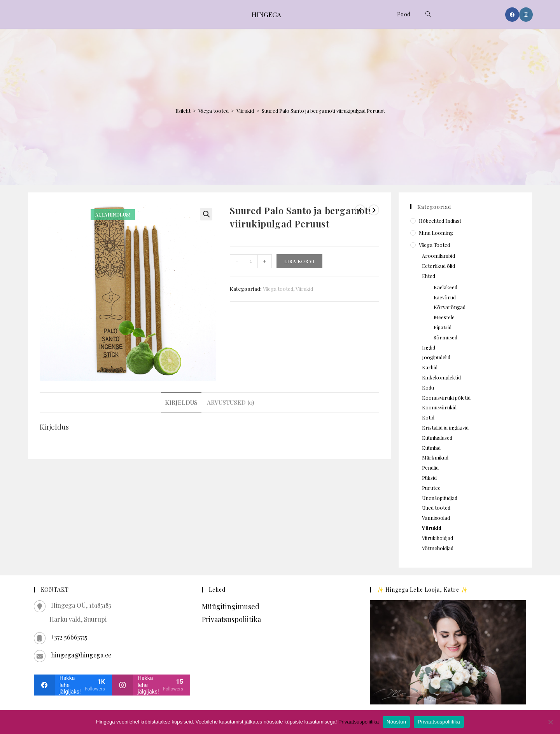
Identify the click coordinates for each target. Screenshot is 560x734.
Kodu (428, 387)
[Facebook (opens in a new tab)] (512, 15)
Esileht (183, 111)
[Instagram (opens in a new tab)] (526, 15)
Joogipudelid (436, 357)
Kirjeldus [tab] (181, 402)
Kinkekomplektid (441, 377)
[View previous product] (360, 210)
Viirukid (245, 111)
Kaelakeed (445, 287)
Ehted (429, 276)
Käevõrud (445, 297)
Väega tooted (213, 111)
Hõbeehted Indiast (440, 221)
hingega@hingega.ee (81, 655)
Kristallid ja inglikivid (445, 427)
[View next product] (374, 210)
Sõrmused (445, 337)
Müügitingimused (231, 606)
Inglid (429, 347)
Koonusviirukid (439, 407)
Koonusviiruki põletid (446, 398)
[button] (206, 214)
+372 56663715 (69, 637)
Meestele (444, 317)
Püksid (429, 478)
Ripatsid (443, 327)
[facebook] (73, 685)
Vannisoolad (436, 518)
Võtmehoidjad (438, 548)
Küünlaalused (437, 438)
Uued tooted (436, 508)
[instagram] (151, 685)
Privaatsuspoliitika (231, 619)
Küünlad (431, 448)
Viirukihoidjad (437, 538)
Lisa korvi (299, 261)
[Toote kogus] (251, 261)
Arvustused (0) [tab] (231, 402)
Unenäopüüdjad (440, 498)
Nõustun (396, 722)
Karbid (430, 367)
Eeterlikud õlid (438, 266)
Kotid (428, 417)
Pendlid (430, 467)
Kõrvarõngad (450, 307)
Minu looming (436, 233)
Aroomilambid (438, 256)
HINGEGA (266, 14)
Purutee (431, 488)
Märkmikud (435, 457)
